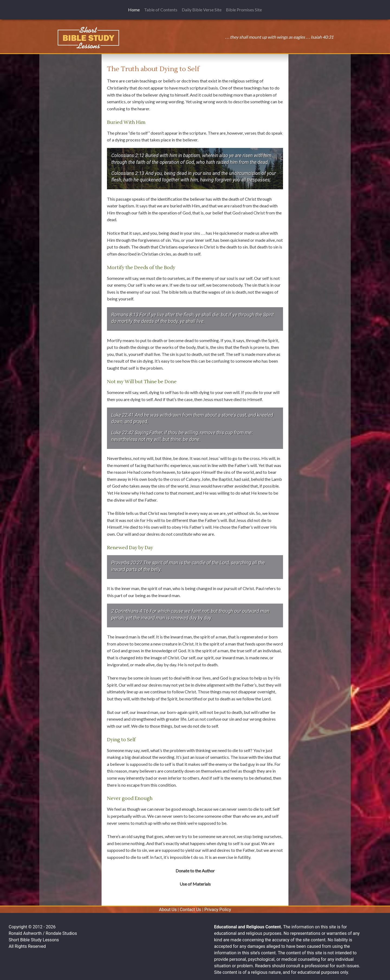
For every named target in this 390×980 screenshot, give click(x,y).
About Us (168, 910)
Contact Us (191, 910)
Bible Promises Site (244, 10)
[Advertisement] (70, 91)
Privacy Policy (218, 910)
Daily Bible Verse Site (202, 10)
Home (135, 9)
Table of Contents (161, 10)
